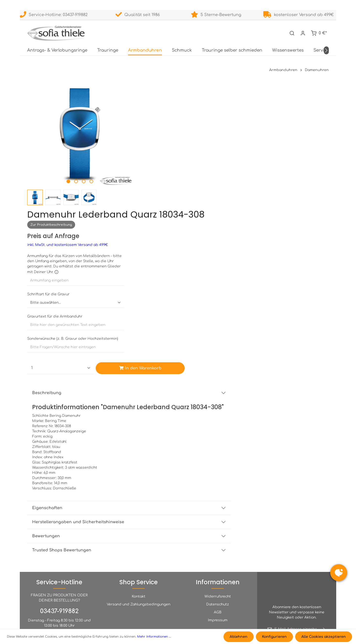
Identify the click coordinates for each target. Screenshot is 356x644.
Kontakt (139, 536)
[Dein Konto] (303, 33)
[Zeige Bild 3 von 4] (78, 169)
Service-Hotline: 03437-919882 (54, 15)
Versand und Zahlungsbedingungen (139, 544)
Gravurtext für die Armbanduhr (159, 187)
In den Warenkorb (242, 239)
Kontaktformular (74, 605)
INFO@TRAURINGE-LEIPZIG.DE (59, 589)
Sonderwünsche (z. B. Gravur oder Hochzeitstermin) (177, 210)
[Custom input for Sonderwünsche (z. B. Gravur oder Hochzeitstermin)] (178, 218)
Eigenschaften (151, 386)
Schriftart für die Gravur (152, 165)
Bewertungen (150, 414)
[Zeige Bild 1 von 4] (63, 169)
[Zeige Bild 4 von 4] (86, 169)
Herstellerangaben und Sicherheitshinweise (182, 400)
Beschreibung (151, 264)
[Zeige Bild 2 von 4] (70, 169)
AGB (218, 552)
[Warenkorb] (319, 33)
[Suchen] (292, 33)
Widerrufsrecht (218, 536)
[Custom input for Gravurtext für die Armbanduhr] (178, 196)
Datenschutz (218, 544)
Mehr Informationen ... (154, 637)
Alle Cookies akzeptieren (324, 637)
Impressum (218, 560)
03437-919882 (59, 551)
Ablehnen (239, 637)
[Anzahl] (163, 239)
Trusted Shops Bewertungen (166, 428)
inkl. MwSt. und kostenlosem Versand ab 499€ (171, 116)
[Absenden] (324, 569)
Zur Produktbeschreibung (155, 96)
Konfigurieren (275, 637)
